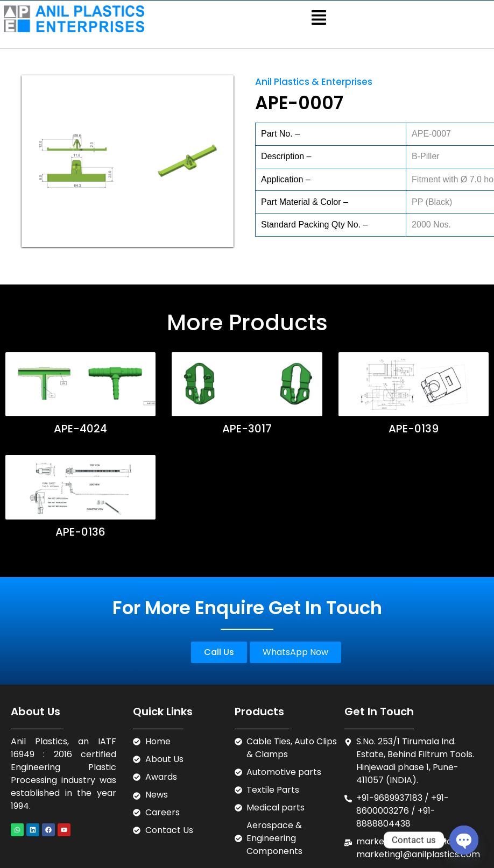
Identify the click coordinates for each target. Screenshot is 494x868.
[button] (319, 19)
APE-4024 (80, 429)
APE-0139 (412, 429)
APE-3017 (246, 429)
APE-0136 (80, 532)
